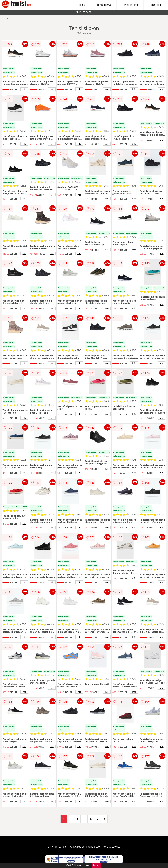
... (84, 819)
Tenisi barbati (130, 5)
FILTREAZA (84, 12)
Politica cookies (112, 847)
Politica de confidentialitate (85, 847)
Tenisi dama (104, 5)
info (24, 89)
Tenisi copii (156, 5)
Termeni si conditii (57, 847)
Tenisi (82, 5)
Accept (96, 865)
